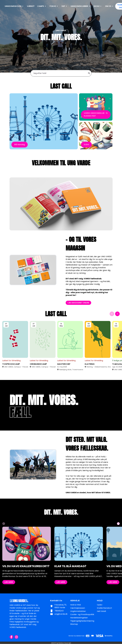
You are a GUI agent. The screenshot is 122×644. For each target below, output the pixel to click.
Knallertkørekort (104, 608)
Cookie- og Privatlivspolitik (82, 614)
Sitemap (74, 624)
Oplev (100, 605)
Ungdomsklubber (78, 611)
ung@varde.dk (61, 614)
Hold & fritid (75, 605)
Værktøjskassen (78, 608)
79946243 (59, 611)
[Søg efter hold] (60, 73)
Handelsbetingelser (79, 618)
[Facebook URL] (11, 637)
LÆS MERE (9, 593)
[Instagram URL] (16, 637)
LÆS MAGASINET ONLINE (90, 303)
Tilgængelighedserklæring (82, 621)
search (89, 73)
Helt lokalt (102, 611)
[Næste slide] (117, 325)
